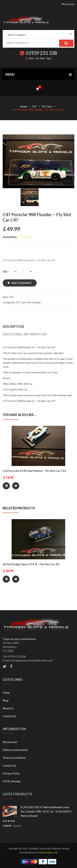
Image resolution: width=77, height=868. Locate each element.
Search (66, 43)
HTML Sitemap (12, 781)
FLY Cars (47, 106)
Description (13, 327)
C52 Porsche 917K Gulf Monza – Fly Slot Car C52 (34, 471)
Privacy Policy (11, 773)
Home (23, 106)
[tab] (38, 327)
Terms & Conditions (14, 758)
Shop (6, 700)
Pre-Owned (34, 302)
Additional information (25, 334)
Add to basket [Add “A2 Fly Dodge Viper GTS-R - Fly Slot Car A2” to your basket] (6, 579)
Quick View (16, 486)
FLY (34, 106)
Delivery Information (15, 750)
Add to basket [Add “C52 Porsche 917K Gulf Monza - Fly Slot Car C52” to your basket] (6, 486)
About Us (8, 708)
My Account (68, 4)
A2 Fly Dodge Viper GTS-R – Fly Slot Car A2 (31, 564)
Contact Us (9, 716)
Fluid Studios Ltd (48, 852)
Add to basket (22, 283)
